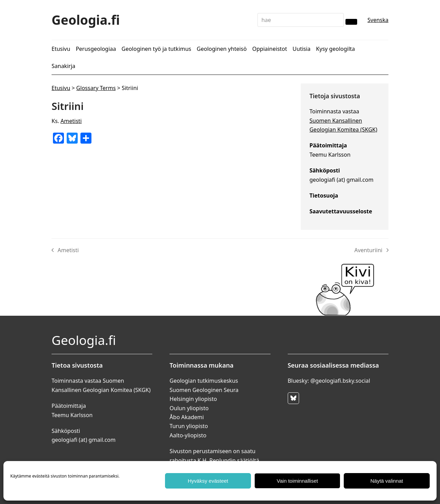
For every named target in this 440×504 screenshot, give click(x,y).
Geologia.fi (86, 20)
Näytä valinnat (387, 481)
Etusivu (61, 88)
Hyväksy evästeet (208, 481)
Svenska (378, 20)
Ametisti (71, 121)
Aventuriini (371, 250)
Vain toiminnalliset (297, 481)
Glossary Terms (96, 88)
